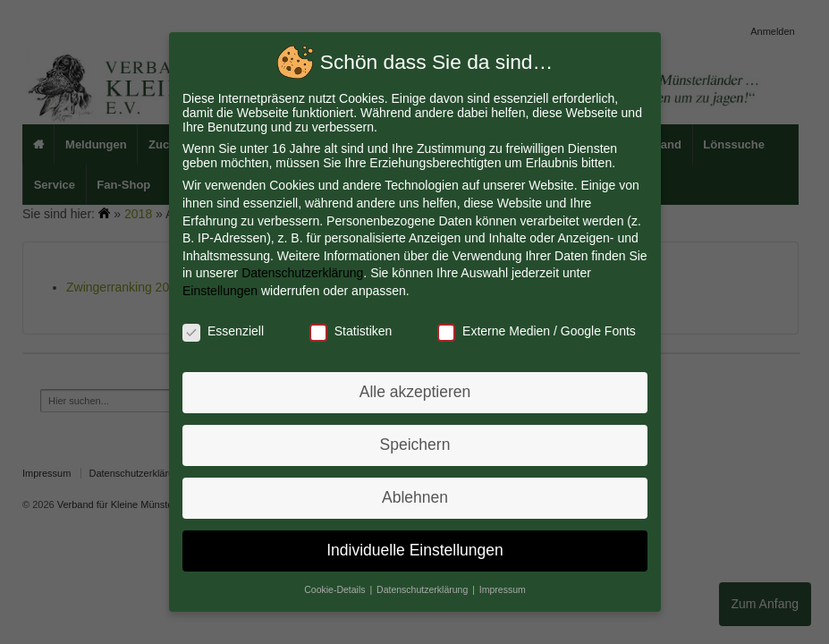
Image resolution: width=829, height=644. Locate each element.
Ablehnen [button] (414, 495)
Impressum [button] (500, 585)
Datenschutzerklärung (304, 274)
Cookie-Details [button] (337, 585)
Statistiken (351, 331)
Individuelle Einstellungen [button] (414, 547)
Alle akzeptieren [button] (414, 391)
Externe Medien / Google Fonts (534, 331)
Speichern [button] (414, 443)
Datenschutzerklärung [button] (423, 585)
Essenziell (226, 331)
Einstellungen (223, 292)
